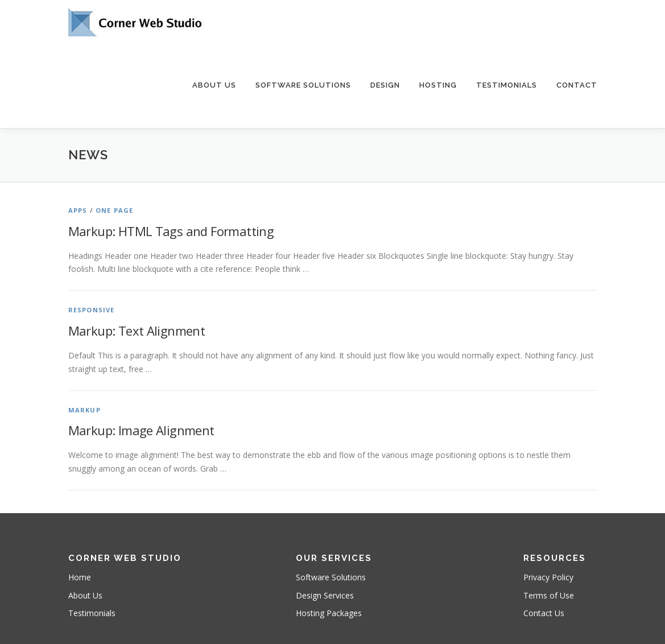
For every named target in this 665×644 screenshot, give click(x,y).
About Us (214, 85)
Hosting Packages (329, 613)
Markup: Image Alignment (141, 430)
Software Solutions (303, 85)
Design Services (325, 595)
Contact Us (544, 613)
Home (80, 577)
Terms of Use (549, 595)
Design (385, 85)
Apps (78, 210)
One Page (115, 210)
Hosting (438, 85)
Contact (577, 85)
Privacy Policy (548, 577)
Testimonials (507, 85)
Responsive (92, 310)
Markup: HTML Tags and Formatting (171, 231)
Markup (84, 410)
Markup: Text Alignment (137, 331)
